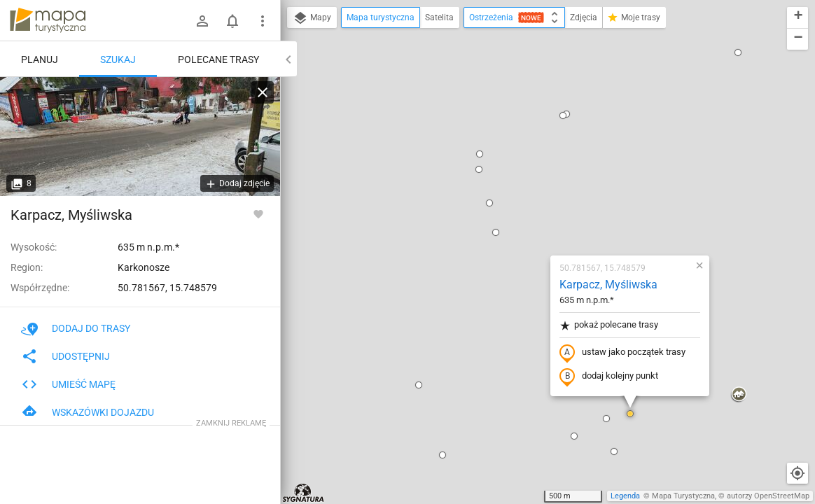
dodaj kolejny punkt (526, 215)
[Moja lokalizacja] (797, 473)
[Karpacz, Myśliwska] (140, 136)
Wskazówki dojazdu (88, 412)
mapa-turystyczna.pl (48, 20)
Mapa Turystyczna (683, 496)
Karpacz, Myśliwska (526, 123)
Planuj (40, 59)
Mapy (312, 18)
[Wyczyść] (263, 92)
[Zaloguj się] (202, 21)
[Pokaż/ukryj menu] (263, 21)
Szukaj (118, 59)
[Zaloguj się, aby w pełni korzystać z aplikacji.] (258, 213)
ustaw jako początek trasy (540, 191)
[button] (413, 71)
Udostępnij (65, 356)
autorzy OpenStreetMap (768, 496)
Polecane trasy (218, 59)
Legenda (625, 496)
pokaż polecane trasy (526, 163)
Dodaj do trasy (76, 328)
